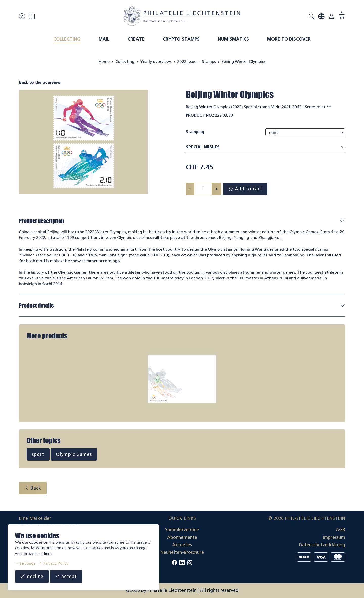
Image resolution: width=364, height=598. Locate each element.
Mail (104, 39)
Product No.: (200, 115)
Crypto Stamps (181, 39)
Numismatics (233, 39)
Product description (42, 221)
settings (25, 563)
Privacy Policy (54, 563)
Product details (36, 306)
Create (136, 39)
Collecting (67, 39)
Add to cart (245, 189)
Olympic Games (74, 454)
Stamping (195, 132)
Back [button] (33, 488)
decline (32, 577)
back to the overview (40, 83)
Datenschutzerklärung (322, 545)
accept (66, 577)
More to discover (289, 39)
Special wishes (265, 147)
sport (38, 454)
